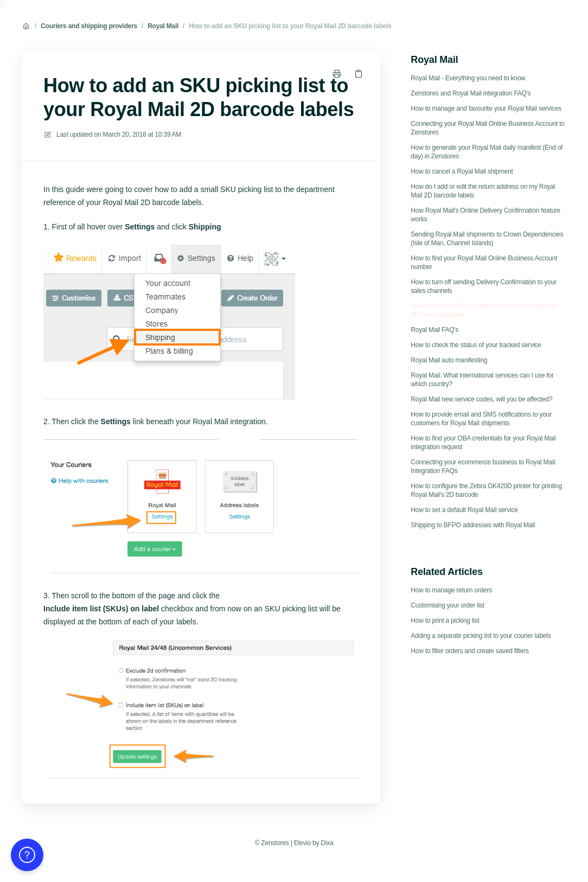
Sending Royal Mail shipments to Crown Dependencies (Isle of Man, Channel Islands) (487, 239)
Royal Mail (163, 26)
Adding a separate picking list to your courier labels (481, 636)
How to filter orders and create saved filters (469, 651)
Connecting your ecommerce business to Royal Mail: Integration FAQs (483, 466)
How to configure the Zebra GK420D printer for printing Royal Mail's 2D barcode (486, 490)
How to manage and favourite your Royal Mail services (486, 108)
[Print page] (337, 74)
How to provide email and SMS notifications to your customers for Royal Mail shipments (481, 419)
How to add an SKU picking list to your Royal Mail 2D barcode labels (290, 26)
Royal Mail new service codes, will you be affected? (481, 399)
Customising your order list (448, 605)
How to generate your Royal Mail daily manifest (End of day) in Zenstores (487, 152)
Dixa (327, 843)
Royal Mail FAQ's (434, 330)
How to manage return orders (451, 590)
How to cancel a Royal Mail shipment (462, 171)
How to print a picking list (445, 621)
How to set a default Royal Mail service (464, 510)
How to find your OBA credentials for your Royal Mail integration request (483, 443)
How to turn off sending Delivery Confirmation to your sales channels (484, 286)
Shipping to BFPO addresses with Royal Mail (473, 525)
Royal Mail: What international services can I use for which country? (482, 380)
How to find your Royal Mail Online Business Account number (484, 263)
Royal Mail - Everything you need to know (468, 78)
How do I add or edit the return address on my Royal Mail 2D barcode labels (483, 191)
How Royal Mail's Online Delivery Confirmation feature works (485, 215)
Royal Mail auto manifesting (449, 360)
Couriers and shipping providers (89, 26)
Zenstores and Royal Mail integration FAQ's (471, 93)
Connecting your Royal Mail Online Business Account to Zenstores (487, 128)
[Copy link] (359, 74)
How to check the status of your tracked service (476, 345)
